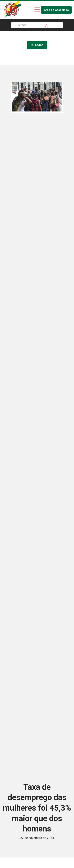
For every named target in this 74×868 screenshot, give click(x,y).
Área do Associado (56, 10)
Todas (37, 45)
